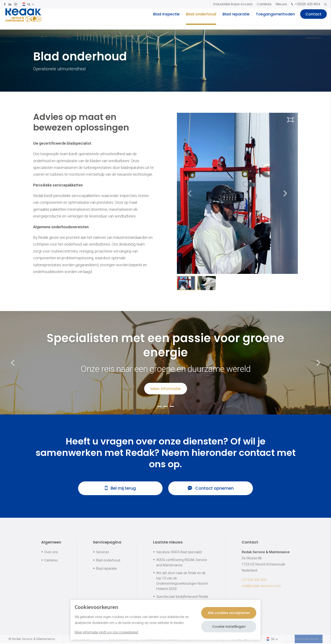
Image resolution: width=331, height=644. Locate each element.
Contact (313, 19)
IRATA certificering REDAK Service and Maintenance (182, 563)
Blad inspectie (166, 19)
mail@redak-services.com (261, 587)
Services (102, 553)
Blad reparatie (236, 19)
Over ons (51, 553)
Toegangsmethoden (275, 19)
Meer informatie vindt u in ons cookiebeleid (106, 632)
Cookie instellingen (227, 627)
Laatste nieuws (168, 543)
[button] (285, 193)
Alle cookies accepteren (227, 613)
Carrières (264, 4)
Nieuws (281, 4)
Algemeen (51, 543)
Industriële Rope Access (233, 4)
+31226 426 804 (305, 4)
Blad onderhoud (201, 19)
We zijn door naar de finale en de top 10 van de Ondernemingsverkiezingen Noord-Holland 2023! (182, 582)
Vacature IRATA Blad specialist (179, 553)
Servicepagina (107, 543)
